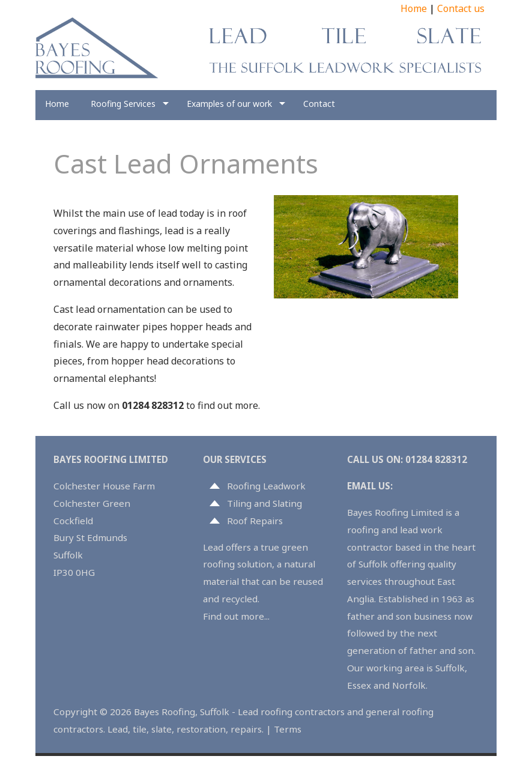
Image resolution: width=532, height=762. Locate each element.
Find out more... (236, 616)
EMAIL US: (370, 486)
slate (162, 729)
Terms (288, 729)
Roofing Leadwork (266, 486)
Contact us (461, 8)
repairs (246, 729)
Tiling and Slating (264, 503)
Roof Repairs (255, 521)
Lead (118, 729)
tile (140, 729)
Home (414, 8)
